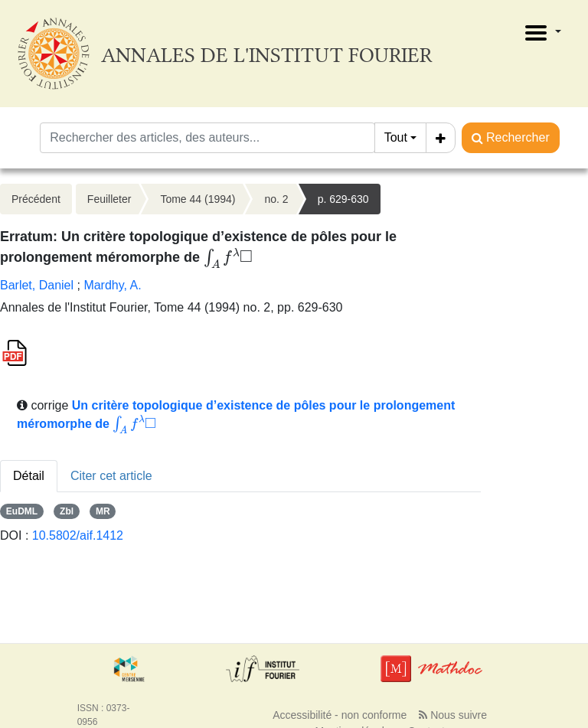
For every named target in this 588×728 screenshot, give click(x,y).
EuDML (22, 511)
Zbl (67, 511)
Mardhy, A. (112, 285)
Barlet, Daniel (37, 285)
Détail (29, 476)
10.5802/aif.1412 (78, 535)
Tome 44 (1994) (198, 199)
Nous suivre (453, 715)
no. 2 (276, 199)
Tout (396, 137)
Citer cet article (111, 476)
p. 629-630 (343, 199)
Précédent (36, 199)
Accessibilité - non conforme (340, 715)
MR (103, 511)
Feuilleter (109, 199)
